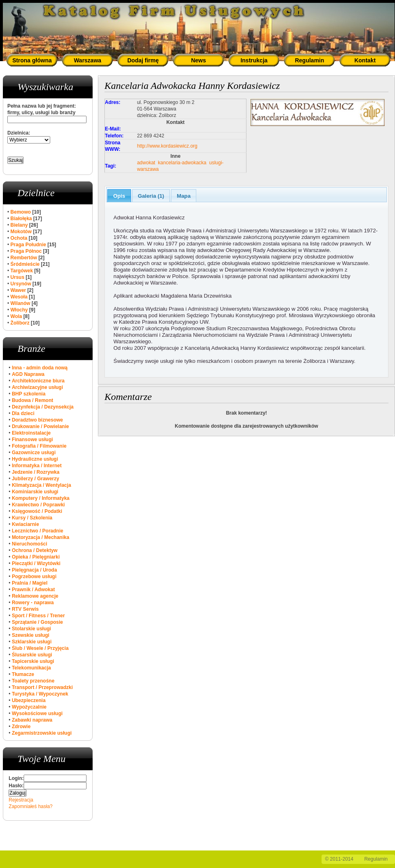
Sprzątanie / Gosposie (37, 622)
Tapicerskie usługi (33, 661)
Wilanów (21, 303)
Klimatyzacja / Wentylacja (41, 485)
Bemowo (21, 212)
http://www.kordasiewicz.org (167, 146)
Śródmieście (25, 264)
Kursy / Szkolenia (32, 518)
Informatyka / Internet (37, 466)
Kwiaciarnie (26, 524)
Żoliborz (20, 323)
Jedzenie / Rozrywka (36, 472)
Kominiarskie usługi (35, 492)
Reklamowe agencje (35, 596)
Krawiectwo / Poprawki (38, 505)
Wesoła (19, 297)
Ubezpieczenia (29, 700)
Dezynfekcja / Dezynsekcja (43, 407)
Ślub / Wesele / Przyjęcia (40, 648)
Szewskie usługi (31, 635)
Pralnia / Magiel (30, 583)
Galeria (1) (151, 196)
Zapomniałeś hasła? (30, 806)
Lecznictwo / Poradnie (38, 531)
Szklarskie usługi (32, 642)
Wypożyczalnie (29, 707)
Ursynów (21, 284)
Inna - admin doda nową (40, 368)
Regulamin (310, 60)
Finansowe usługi (32, 440)
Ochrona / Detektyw (35, 550)
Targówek (22, 271)
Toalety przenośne (33, 681)
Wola (16, 316)
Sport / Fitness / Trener (38, 616)
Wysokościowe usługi (37, 713)
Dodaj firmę (143, 60)
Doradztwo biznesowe (37, 420)
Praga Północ (26, 251)
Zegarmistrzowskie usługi (42, 733)
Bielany (19, 225)
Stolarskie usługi (31, 629)
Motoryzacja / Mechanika (41, 537)
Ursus (18, 277)
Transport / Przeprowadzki (42, 687)
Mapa (184, 196)
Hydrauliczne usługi (35, 459)
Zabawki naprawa (32, 720)
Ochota (19, 238)
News (199, 60)
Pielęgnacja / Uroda (34, 570)
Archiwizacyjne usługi (37, 387)
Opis (119, 196)
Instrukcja (254, 60)
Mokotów (21, 232)
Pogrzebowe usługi (34, 576)
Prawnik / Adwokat (33, 590)
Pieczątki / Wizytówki (36, 563)
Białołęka (21, 219)
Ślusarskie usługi (32, 655)
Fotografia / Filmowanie (39, 446)
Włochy (19, 310)
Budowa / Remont (32, 400)
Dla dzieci (23, 413)
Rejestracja (21, 800)
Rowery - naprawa (33, 603)
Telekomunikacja (31, 668)
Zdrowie (21, 727)
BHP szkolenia (29, 394)
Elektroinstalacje (31, 433)
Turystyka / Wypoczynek (40, 694)
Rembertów (24, 258)
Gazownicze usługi (34, 453)
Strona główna (32, 60)
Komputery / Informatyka (41, 498)
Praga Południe (28, 245)
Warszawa (88, 60)
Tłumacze (23, 674)
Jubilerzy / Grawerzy (36, 479)
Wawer (18, 290)
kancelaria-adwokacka (182, 163)
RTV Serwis (25, 609)
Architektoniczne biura (38, 381)
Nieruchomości (30, 544)
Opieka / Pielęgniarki (36, 557)
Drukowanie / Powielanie (40, 426)
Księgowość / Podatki (37, 511)
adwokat (146, 163)
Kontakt (365, 60)
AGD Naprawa (28, 374)
